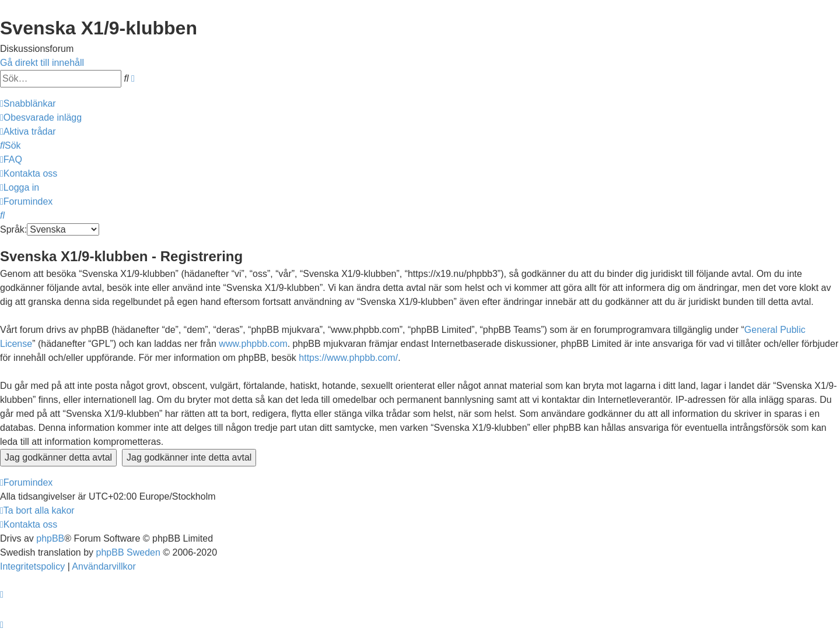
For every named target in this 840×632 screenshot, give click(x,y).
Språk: (13, 229)
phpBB (50, 538)
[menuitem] (41, 117)
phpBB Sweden (128, 552)
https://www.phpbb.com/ (348, 358)
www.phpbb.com (253, 344)
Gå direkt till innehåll (42, 63)
